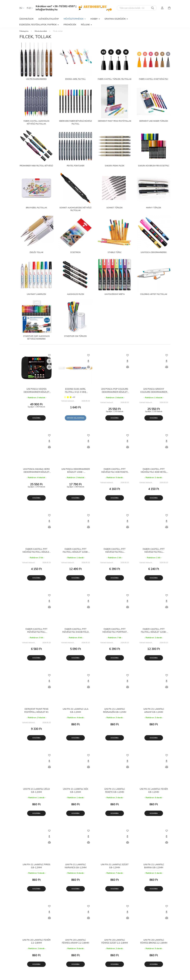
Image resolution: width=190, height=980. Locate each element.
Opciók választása (76, 420)
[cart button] (169, 8)
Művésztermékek (41, 33)
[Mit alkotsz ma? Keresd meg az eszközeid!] (137, 8)
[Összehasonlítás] (49, 369)
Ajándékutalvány (49, 19)
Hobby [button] (94, 19)
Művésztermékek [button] (74, 19)
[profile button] (162, 8)
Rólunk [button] (86, 25)
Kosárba (36, 420)
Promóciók (70, 25)
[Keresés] (153, 8)
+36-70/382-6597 (64, 6)
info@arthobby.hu (47, 9)
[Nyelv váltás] (21, 8)
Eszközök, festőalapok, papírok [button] (38, 25)
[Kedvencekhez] (49, 357)
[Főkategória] (24, 33)
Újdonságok (26, 19)
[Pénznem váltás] (29, 8)
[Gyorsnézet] (49, 363)
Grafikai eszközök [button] (115, 19)
